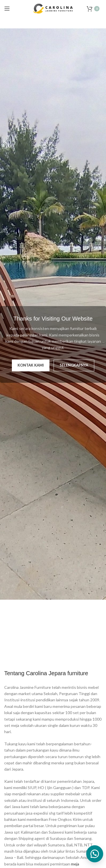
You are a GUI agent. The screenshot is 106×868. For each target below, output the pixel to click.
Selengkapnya (74, 365)
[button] (95, 854)
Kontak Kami (31, 365)
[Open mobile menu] (7, 9)
